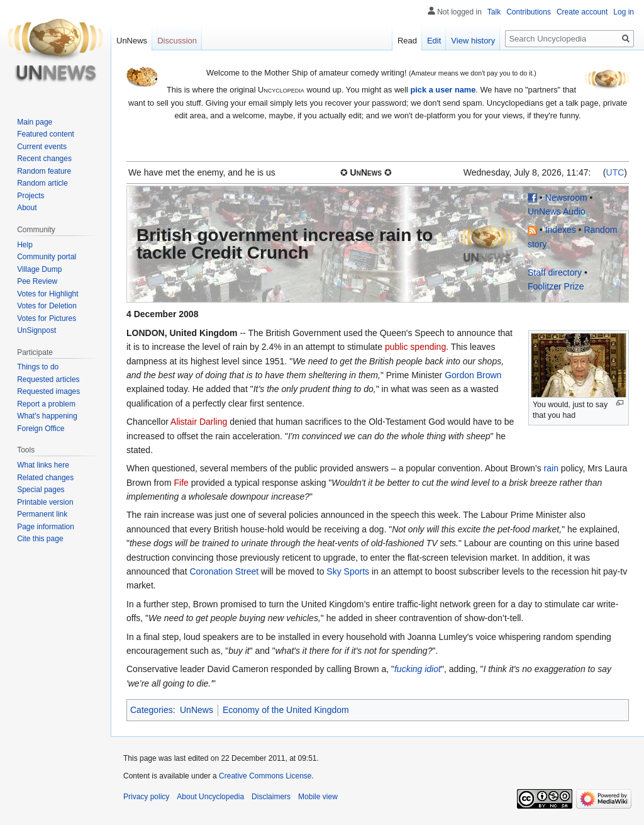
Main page (35, 122)
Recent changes (44, 159)
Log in (624, 12)
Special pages (41, 490)
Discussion (177, 41)
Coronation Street (224, 571)
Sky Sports (348, 571)
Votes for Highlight (47, 294)
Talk (494, 12)
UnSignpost (36, 330)
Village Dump (39, 269)
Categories (152, 710)
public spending (415, 347)
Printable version (45, 502)
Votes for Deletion (47, 306)
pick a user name (443, 90)
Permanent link (42, 514)
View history (473, 41)
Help (25, 245)
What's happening (47, 416)
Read (407, 41)
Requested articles (48, 379)
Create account (582, 12)
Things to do (38, 367)
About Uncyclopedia (210, 797)
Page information (46, 527)
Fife (181, 483)
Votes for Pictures (47, 318)
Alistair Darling (199, 422)
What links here (43, 465)
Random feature (44, 171)
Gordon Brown (473, 375)
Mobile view (318, 797)
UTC (615, 172)
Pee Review (37, 281)
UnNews (197, 710)
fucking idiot (418, 669)
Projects (31, 196)
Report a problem (46, 404)
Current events (42, 147)
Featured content (46, 134)
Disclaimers (271, 797)
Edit (434, 41)
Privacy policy (146, 797)
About (27, 208)
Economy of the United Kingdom (286, 710)
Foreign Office (41, 429)
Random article (42, 183)
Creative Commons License (265, 776)
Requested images (48, 391)
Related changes (45, 478)
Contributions (529, 12)
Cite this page (40, 539)
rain (551, 468)
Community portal (47, 257)
